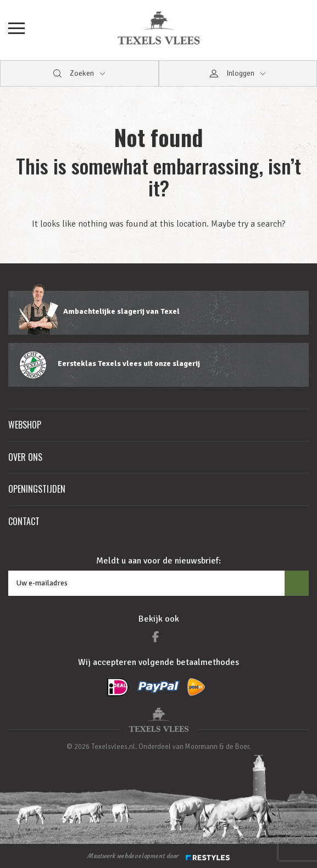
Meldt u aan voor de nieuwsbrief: (158, 561)
